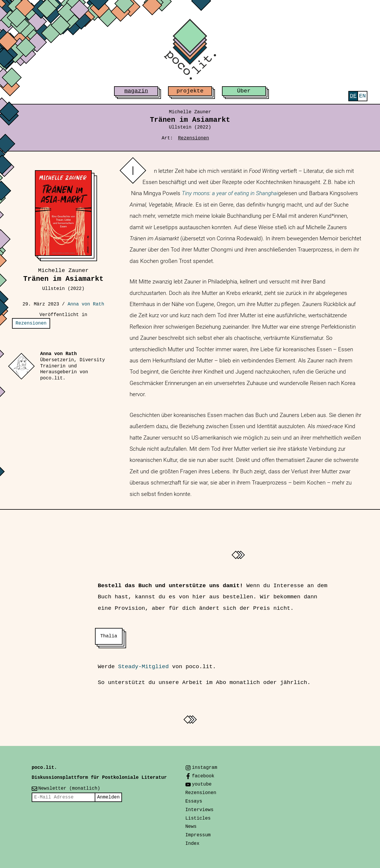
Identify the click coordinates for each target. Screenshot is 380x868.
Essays (194, 801)
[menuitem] (353, 96)
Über (244, 91)
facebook (203, 776)
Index (192, 844)
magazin (136, 91)
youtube (202, 784)
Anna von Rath (86, 304)
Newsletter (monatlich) (69, 788)
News (191, 827)
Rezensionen (194, 138)
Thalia (109, 636)
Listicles (198, 818)
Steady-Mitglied (144, 667)
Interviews (199, 810)
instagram (204, 768)
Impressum (198, 835)
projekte (190, 91)
